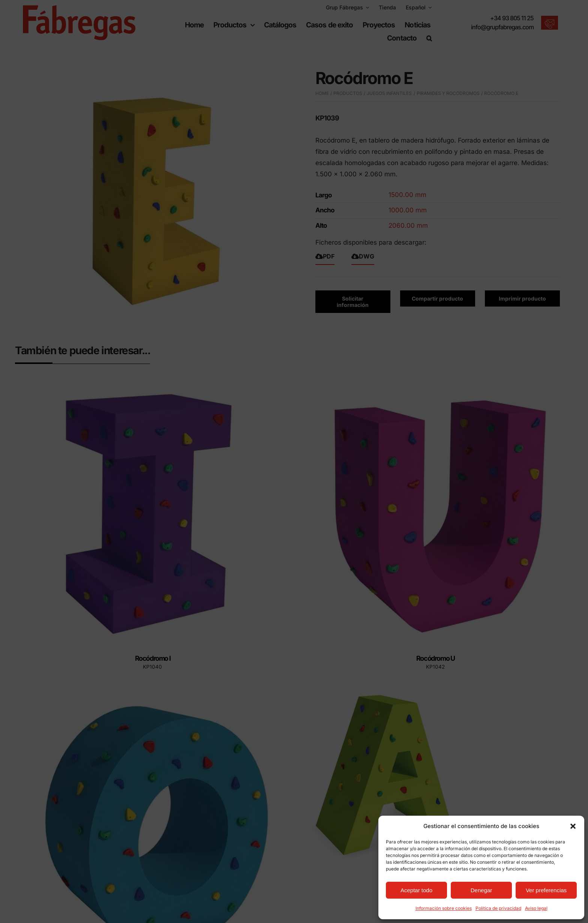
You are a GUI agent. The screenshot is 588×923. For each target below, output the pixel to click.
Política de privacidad (498, 908)
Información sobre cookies (444, 908)
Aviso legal (536, 908)
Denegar (481, 890)
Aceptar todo (416, 890)
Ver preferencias (546, 890)
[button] (573, 826)
